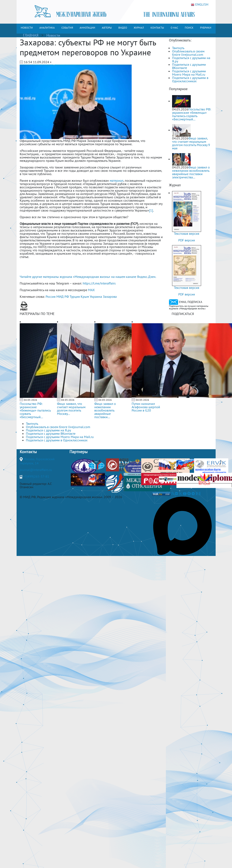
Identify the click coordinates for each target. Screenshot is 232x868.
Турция (75, 297)
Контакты (28, 452)
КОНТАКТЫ (157, 28)
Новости (53, 35)
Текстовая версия (187, 234)
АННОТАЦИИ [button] (87, 28)
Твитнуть (178, 48)
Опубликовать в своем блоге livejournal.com (188, 53)
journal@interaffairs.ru (36, 470)
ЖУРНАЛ (139, 28)
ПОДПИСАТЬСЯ (183, 314)
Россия (51, 297)
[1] (151, 210)
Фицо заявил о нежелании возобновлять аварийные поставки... (105, 410)
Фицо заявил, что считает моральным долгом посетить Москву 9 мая (191, 143)
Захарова (110, 297)
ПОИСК (189, 28)
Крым (85, 297)
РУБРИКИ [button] (206, 28)
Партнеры (78, 452)
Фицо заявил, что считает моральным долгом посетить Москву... (71, 409)
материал (117, 180)
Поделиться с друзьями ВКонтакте (189, 66)
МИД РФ (63, 297)
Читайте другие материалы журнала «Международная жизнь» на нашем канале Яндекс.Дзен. (88, 277)
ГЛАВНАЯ (31, 35)
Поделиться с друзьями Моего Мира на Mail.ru (189, 73)
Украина (96, 297)
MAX (91, 290)
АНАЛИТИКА (47, 28)
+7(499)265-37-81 (36, 476)
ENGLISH (200, 5)
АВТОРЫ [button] (107, 28)
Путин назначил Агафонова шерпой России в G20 (146, 407)
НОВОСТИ (27, 28)
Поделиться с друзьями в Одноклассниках (190, 79)
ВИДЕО (123, 28)
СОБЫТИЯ (67, 28)
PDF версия (187, 240)
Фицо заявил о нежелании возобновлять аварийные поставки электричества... (191, 172)
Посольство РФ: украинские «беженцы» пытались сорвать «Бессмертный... (35, 410)
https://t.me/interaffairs (99, 283)
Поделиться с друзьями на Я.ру (191, 59)
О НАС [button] (174, 28)
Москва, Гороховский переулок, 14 (37, 461)
